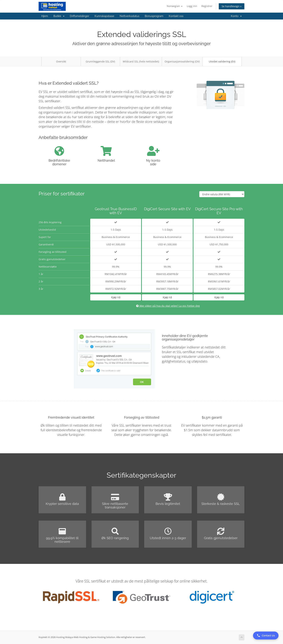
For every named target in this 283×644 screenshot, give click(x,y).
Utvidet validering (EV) (222, 61)
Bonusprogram (154, 16)
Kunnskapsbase (104, 16)
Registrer (207, 6)
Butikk (59, 16)
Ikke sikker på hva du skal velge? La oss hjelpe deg (168, 306)
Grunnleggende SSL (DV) (100, 61)
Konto (236, 16)
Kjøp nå (116, 297)
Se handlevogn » (232, 6)
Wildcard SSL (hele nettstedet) (141, 61)
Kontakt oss (176, 16)
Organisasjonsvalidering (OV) (182, 61)
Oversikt (61, 61)
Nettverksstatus (129, 16)
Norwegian (175, 6)
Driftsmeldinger (80, 16)
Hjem (45, 16)
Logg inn (192, 6)
